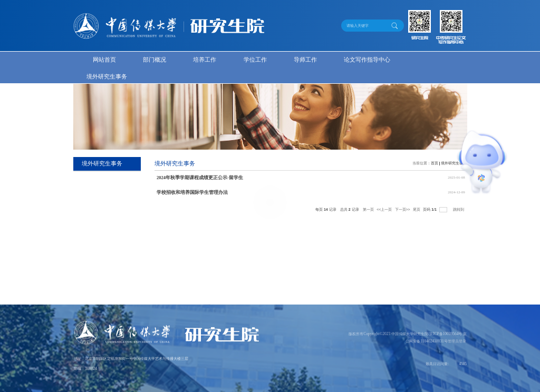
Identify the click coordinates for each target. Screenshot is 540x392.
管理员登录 (457, 341)
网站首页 (104, 60)
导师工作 (305, 60)
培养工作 (205, 60)
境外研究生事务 (107, 77)
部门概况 (155, 60)
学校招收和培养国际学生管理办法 (192, 192)
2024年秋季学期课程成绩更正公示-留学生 (200, 178)
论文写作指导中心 (367, 60)
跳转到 (459, 209)
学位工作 (255, 60)
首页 (435, 163)
